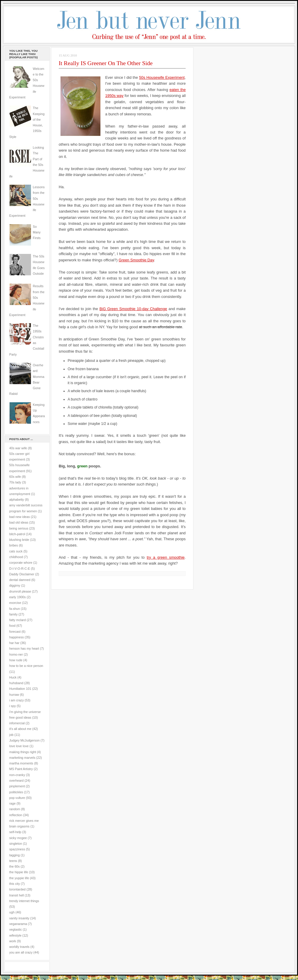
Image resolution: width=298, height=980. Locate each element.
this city (15, 884)
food (12, 626)
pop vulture (17, 798)
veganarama (18, 924)
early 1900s (17, 597)
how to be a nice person (26, 666)
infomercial (17, 723)
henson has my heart (24, 648)
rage (12, 803)
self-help (15, 832)
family (13, 614)
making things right (23, 752)
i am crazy (17, 700)
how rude (16, 660)
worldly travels (19, 947)
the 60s (14, 866)
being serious (19, 528)
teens (13, 861)
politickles (16, 792)
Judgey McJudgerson (24, 740)
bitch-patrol (17, 534)
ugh (12, 912)
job (11, 735)
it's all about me (20, 729)
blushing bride (19, 540)
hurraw (14, 695)
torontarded (17, 889)
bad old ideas (19, 522)
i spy (13, 706)
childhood (16, 557)
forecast (15, 632)
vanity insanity (19, 918)
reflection (16, 815)
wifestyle (15, 935)
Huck (13, 677)
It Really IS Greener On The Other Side (106, 63)
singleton (16, 844)
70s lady (15, 482)
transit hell (17, 895)
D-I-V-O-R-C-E (20, 568)
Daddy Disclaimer (22, 574)
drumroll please (20, 591)
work (13, 941)
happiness (17, 637)
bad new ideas (20, 517)
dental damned (20, 580)
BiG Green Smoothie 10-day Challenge (133, 309)
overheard (16, 780)
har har (14, 643)
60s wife (15, 477)
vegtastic (15, 929)
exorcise (15, 603)
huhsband (16, 683)
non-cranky (17, 775)
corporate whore (21, 563)
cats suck (16, 551)
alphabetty (17, 500)
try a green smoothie (166, 557)
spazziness (17, 849)
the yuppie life (19, 878)
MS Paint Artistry (21, 769)
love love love (19, 746)
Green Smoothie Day (136, 260)
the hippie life (19, 872)
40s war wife (18, 448)
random (15, 809)
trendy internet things (24, 901)
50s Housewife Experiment (162, 77)
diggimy (15, 585)
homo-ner (16, 654)
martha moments (21, 763)
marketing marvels (22, 758)
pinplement (17, 786)
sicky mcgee (18, 838)
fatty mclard (17, 620)
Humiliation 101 (20, 689)
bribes (14, 545)
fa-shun (15, 609)
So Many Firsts (37, 232)
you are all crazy (21, 952)
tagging (14, 855)
